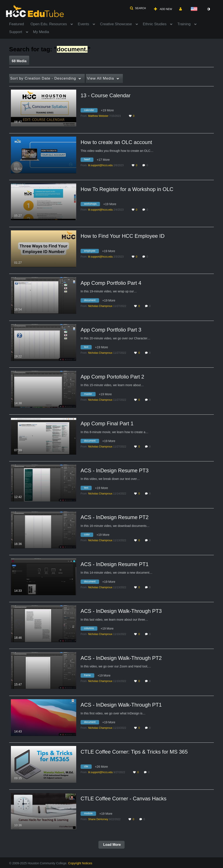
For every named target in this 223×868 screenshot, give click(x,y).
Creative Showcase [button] (116, 24)
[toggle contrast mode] (208, 9)
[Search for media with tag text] (88, 348)
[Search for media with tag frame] (89, 676)
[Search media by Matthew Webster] (98, 116)
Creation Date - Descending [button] (43, 78)
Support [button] (16, 32)
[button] (138, 8)
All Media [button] (100, 78)
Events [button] (83, 24)
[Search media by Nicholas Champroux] (100, 306)
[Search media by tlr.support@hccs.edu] (101, 165)
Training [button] (184, 24)
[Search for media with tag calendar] (91, 111)
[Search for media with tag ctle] (88, 767)
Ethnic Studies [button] (155, 24)
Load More (111, 845)
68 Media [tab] (19, 61)
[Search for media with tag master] (90, 395)
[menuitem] (20, 24)
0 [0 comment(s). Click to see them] (148, 165)
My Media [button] (41, 32)
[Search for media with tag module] (90, 814)
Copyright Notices (80, 863)
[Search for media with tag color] (89, 535)
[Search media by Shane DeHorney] (98, 819)
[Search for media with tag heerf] (89, 160)
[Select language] (195, 9)
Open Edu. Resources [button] (49, 24)
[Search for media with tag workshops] (92, 205)
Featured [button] (17, 24)
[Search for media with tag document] (91, 301)
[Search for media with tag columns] (91, 629)
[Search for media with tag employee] (91, 251)
